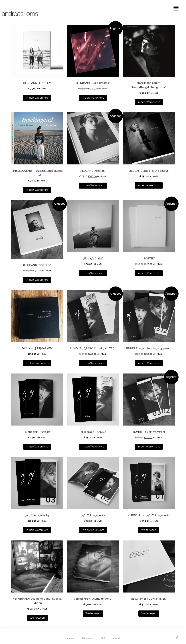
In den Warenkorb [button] (37, 98)
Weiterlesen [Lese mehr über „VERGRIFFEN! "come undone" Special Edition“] (37, 618)
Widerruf (116, 638)
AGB (103, 638)
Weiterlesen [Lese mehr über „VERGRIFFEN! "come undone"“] (93, 613)
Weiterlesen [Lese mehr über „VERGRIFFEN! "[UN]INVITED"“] (149, 613)
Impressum (70, 638)
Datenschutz (88, 638)
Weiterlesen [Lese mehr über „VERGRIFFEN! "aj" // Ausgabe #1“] (149, 530)
